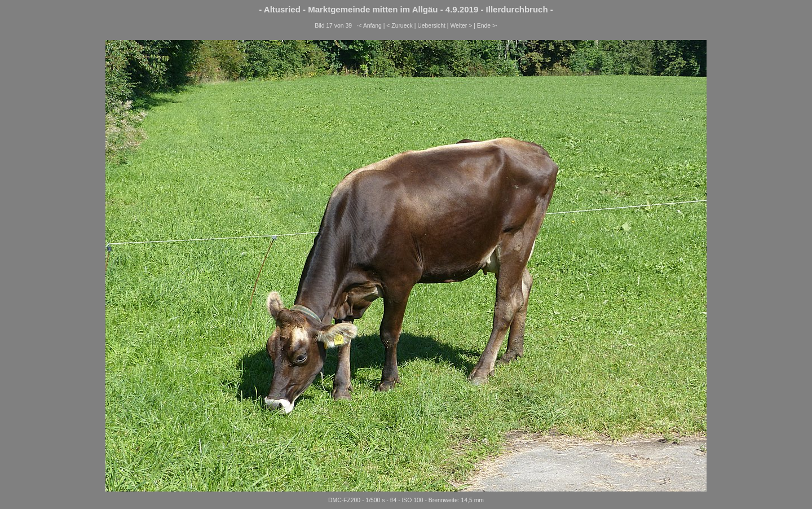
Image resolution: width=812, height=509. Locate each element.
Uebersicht (431, 26)
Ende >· (487, 26)
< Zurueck (400, 26)
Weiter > (461, 26)
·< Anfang (369, 26)
